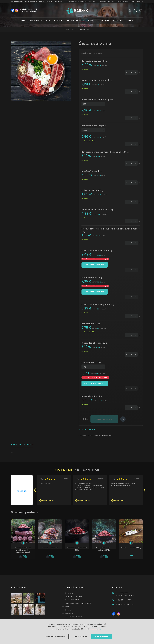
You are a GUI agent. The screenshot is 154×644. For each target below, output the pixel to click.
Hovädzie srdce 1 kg (92, 396)
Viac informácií (96, 629)
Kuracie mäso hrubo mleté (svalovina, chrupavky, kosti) (26, 550)
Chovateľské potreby (98, 21)
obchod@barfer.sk (29, 9)
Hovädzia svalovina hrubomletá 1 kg (107, 549)
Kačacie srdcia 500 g (92, 190)
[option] (41, 71)
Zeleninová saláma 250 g (134, 548)
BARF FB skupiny (122, 2)
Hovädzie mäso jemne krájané (97, 99)
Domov (68, 29)
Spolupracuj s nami (107, 2)
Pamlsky (58, 21)
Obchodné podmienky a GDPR (82, 603)
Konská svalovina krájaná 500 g (98, 305)
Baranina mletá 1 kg (92, 278)
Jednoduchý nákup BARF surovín (100, 436)
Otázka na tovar (87, 429)
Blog (131, 21)
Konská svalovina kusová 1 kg (97, 251)
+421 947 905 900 (28, 12)
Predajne (73, 613)
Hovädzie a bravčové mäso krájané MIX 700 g (105, 152)
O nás (133, 2)
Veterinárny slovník (78, 617)
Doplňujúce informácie (22, 445)
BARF (23, 21)
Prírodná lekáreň (75, 21)
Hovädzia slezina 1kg (53, 548)
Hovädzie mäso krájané (94, 126)
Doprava (73, 593)
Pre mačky (118, 21)
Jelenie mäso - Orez (92, 362)
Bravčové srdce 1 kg (92, 171)
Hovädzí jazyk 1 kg (91, 324)
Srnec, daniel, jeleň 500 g (94, 343)
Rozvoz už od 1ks (81, 2)
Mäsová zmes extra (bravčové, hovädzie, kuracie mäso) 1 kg (111, 230)
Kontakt (140, 2)
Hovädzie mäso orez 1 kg (94, 61)
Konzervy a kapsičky (40, 21)
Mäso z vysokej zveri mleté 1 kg (97, 210)
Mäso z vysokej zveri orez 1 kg (97, 80)
